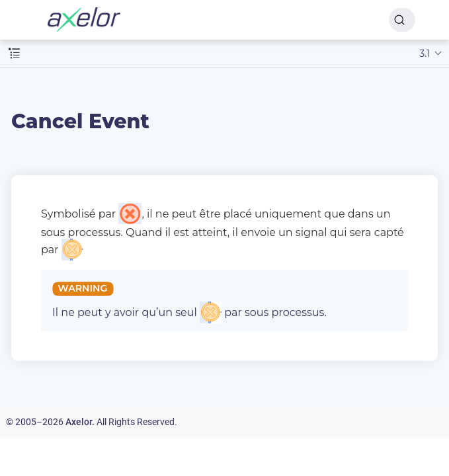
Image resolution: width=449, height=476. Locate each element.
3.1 (425, 54)
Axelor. (80, 422)
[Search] (402, 20)
